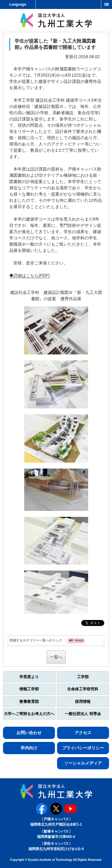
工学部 (83, 677)
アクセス (83, 733)
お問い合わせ (29, 733)
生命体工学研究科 (83, 689)
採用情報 (83, 702)
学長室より (29, 677)
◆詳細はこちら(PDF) (29, 275)
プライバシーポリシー (83, 748)
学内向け (29, 748)
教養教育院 (29, 702)
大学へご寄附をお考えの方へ (29, 714)
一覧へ (56, 657)
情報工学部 (29, 689)
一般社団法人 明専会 (83, 714)
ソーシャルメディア (83, 763)
